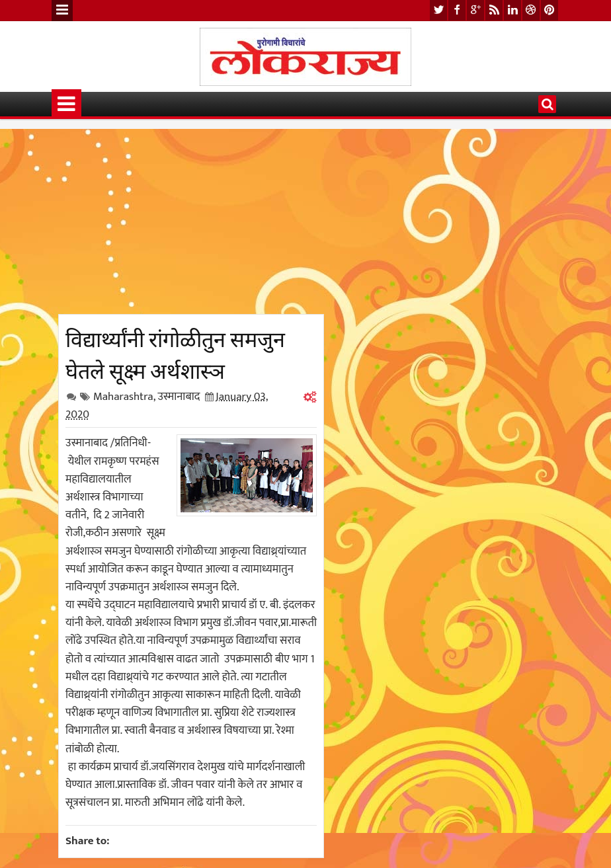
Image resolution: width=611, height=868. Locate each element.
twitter (438, 10)
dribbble (531, 10)
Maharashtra (123, 397)
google (475, 10)
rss (494, 10)
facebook (457, 10)
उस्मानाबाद (179, 397)
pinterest (550, 10)
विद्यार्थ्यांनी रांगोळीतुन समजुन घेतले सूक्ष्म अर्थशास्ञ (175, 353)
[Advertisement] (191, 221)
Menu (62, 11)
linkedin (512, 10)
